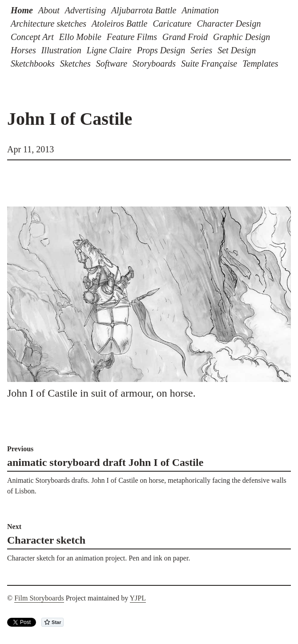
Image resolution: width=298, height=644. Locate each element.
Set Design (237, 50)
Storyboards (154, 64)
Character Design (229, 24)
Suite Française (209, 64)
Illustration (61, 50)
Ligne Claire (109, 50)
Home (22, 10)
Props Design (161, 50)
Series (201, 50)
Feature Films (132, 37)
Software (112, 64)
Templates (260, 64)
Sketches (75, 64)
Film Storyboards (39, 598)
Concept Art (32, 37)
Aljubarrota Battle (144, 10)
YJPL (138, 598)
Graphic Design (242, 37)
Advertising (85, 10)
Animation (200, 10)
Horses (23, 50)
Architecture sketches (48, 24)
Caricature (172, 24)
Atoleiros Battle (119, 24)
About (49, 10)
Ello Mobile (80, 37)
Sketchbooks (33, 64)
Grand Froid (185, 37)
